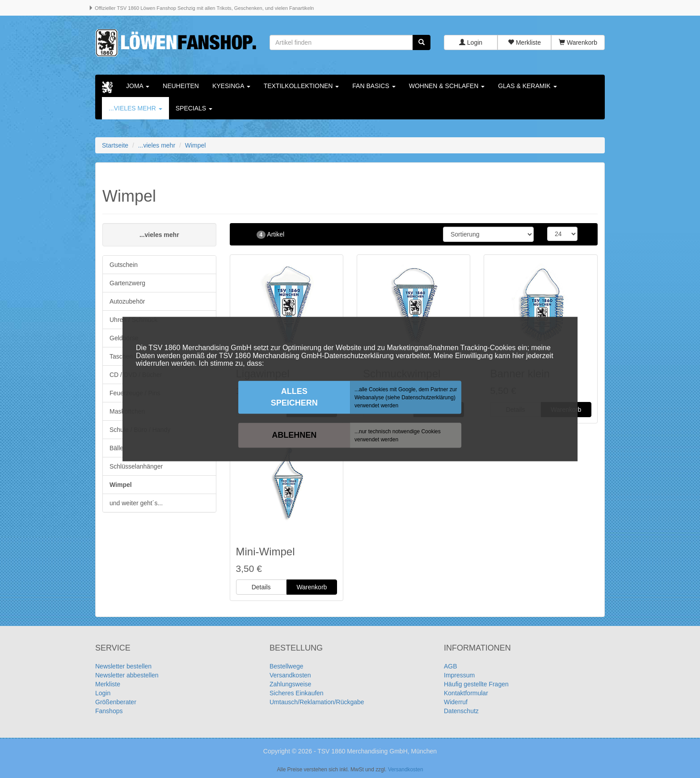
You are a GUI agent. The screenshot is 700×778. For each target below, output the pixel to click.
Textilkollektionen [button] (302, 86)
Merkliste (524, 42)
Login (471, 42)
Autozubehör (127, 301)
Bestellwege (287, 666)
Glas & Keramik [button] (527, 86)
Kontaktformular (466, 693)
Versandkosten (290, 675)
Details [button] (261, 587)
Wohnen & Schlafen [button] (447, 86)
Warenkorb (578, 42)
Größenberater (116, 702)
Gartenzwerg (127, 283)
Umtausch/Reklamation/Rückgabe (317, 702)
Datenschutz (461, 711)
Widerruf (456, 702)
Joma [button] (138, 86)
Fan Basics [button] (374, 86)
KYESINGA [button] (231, 86)
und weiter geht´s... (136, 503)
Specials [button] (194, 108)
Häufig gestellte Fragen (476, 684)
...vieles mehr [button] (135, 108)
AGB (451, 666)
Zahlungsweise (290, 684)
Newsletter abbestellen (127, 675)
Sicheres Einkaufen (297, 693)
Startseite (115, 145)
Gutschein (124, 265)
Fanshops (109, 711)
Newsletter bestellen (123, 666)
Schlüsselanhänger (136, 466)
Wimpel (121, 485)
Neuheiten (181, 86)
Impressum (459, 675)
